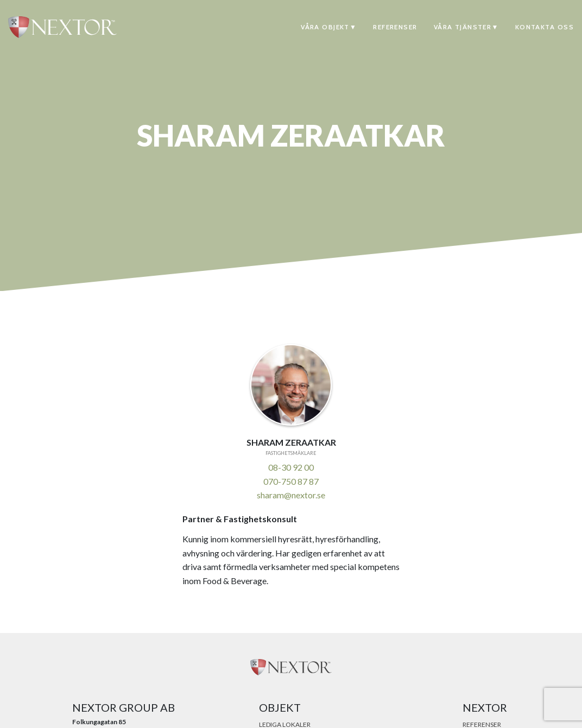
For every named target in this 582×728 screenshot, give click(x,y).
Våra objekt (325, 27)
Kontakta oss (545, 27)
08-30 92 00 (291, 467)
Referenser (395, 27)
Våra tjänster (463, 27)
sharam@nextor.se (291, 495)
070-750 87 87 (291, 481)
